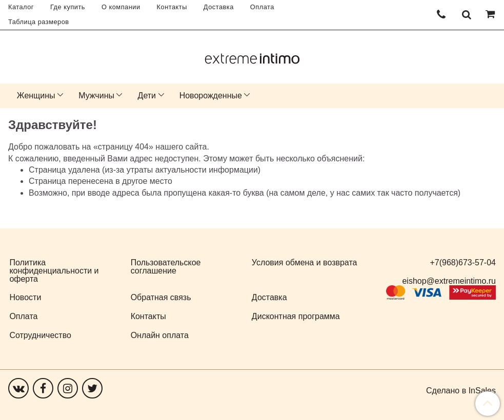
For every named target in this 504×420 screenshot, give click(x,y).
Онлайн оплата (160, 335)
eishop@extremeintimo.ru (449, 281)
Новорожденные (211, 96)
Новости (25, 297)
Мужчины (96, 96)
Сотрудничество (40, 335)
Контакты (172, 7)
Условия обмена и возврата (305, 262)
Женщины (36, 96)
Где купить (68, 7)
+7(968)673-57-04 (463, 262)
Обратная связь (161, 297)
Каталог (21, 7)
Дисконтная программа (296, 316)
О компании (121, 7)
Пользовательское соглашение (166, 267)
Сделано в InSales (461, 391)
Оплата (262, 7)
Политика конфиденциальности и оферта (54, 271)
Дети (147, 96)
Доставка (219, 7)
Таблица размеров (39, 22)
